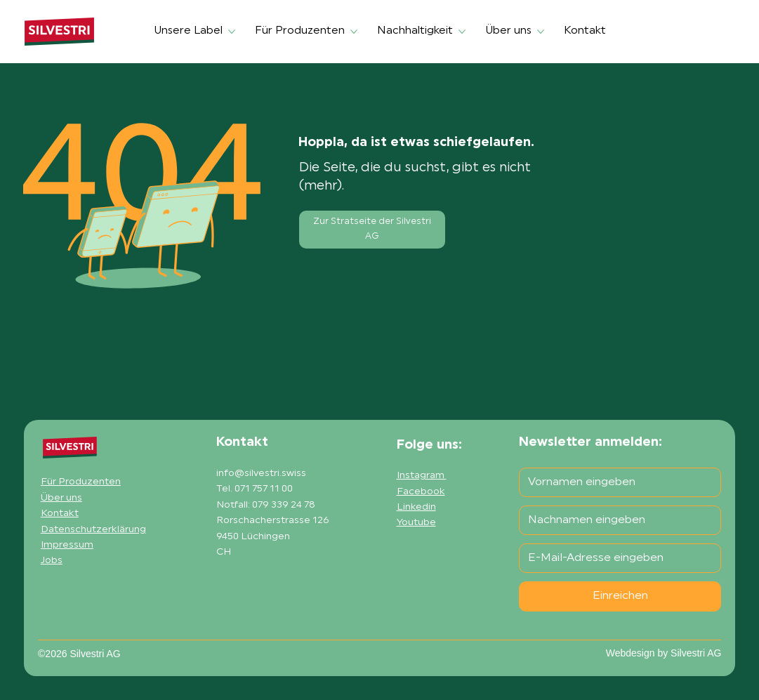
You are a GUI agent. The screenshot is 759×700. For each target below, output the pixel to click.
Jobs (52, 561)
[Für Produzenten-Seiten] (354, 32)
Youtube (416, 523)
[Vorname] (616, 482)
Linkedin (416, 507)
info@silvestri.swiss (261, 474)
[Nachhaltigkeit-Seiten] (462, 32)
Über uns (61, 498)
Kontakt (60, 514)
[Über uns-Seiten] (541, 32)
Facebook (421, 492)
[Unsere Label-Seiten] (232, 32)
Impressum (67, 545)
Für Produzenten (81, 482)
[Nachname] (616, 520)
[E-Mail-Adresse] (616, 558)
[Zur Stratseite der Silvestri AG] (372, 230)
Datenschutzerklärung (93, 530)
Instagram (422, 476)
